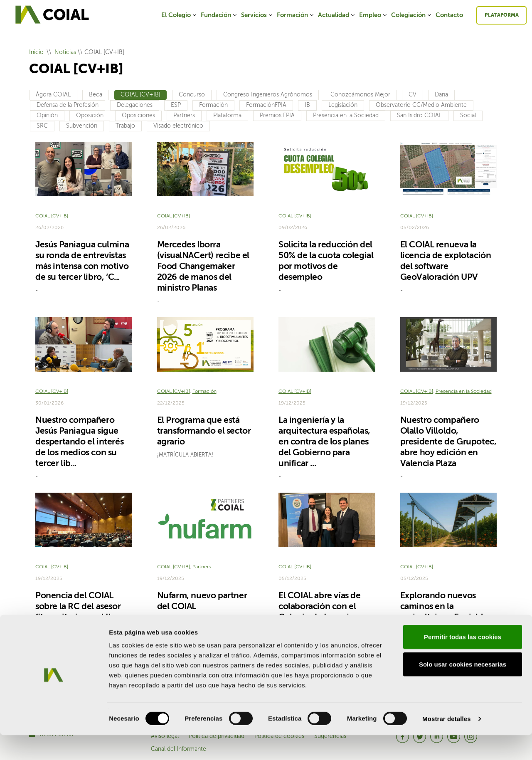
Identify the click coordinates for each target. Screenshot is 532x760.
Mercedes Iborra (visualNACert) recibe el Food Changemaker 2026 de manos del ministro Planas (203, 267)
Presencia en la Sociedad (346, 116)
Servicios (257, 15)
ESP (176, 105)
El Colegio (179, 15)
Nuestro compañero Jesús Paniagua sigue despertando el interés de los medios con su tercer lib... (79, 442)
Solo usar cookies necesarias (463, 689)
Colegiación (412, 15)
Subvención (82, 126)
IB (307, 105)
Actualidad (337, 15)
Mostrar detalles (447, 744)
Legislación (343, 105)
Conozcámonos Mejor (360, 95)
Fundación (219, 15)
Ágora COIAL (53, 95)
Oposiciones (138, 116)
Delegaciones (135, 105)
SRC (42, 126)
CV (413, 95)
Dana (441, 95)
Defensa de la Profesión (68, 105)
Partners (184, 116)
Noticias (65, 52)
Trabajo (125, 126)
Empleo (373, 15)
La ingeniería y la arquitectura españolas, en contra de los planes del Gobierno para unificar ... (324, 442)
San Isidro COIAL (419, 116)
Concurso (192, 95)
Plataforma (502, 15)
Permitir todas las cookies (463, 662)
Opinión (47, 116)
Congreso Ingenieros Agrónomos (268, 95)
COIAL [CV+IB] (140, 95)
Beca (96, 95)
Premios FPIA (277, 116)
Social (468, 116)
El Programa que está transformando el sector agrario (204, 431)
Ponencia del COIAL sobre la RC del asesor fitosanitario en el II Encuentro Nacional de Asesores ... (80, 618)
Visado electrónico (178, 126)
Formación (296, 15)
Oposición (90, 116)
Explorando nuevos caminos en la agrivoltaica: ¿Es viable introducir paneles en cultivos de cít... (444, 618)
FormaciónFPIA (266, 105)
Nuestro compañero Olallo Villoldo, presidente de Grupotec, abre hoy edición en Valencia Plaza (448, 442)
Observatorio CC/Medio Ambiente (421, 105)
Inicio (36, 52)
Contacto (449, 15)
